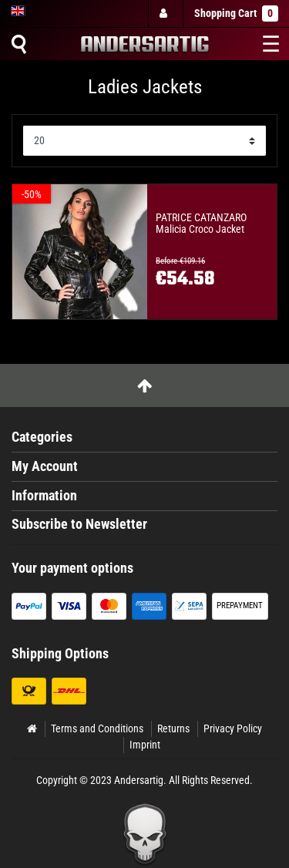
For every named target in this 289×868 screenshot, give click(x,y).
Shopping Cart (236, 13)
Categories (42, 437)
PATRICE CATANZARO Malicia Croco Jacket (201, 224)
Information (44, 496)
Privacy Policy (233, 728)
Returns (173, 728)
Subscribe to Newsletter (79, 524)
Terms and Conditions (97, 728)
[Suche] (18, 44)
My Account (45, 466)
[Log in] (165, 13)
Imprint (145, 745)
